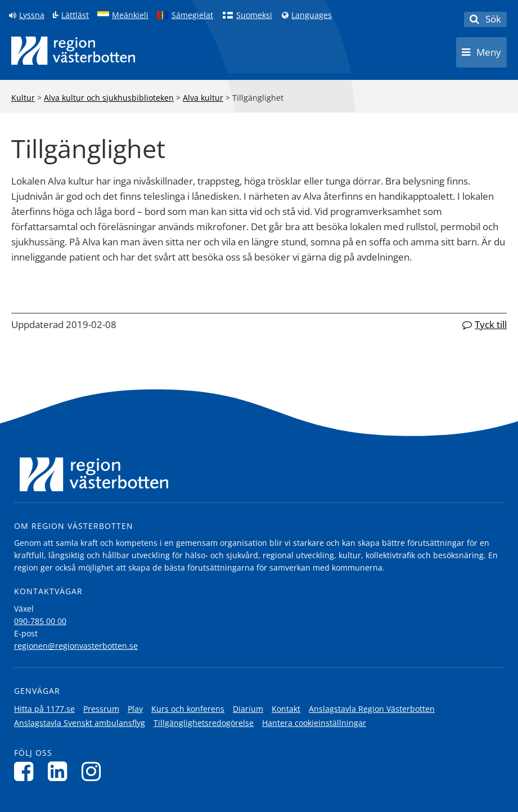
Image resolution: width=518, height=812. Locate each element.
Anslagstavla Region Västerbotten (372, 709)
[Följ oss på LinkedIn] (60, 771)
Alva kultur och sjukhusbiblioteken (109, 98)
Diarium (248, 709)
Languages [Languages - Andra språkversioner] (312, 15)
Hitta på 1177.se (44, 709)
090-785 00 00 (40, 621)
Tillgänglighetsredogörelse (204, 723)
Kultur (23, 98)
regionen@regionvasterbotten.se (76, 646)
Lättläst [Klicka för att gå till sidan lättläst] (75, 15)
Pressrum (101, 709)
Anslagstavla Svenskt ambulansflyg (80, 723)
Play (135, 709)
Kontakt (286, 709)
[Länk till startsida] (73, 51)
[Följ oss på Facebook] (27, 771)
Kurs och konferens (188, 709)
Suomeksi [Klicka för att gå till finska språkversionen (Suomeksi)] (254, 15)
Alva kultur (203, 98)
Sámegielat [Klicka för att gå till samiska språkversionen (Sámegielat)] (192, 15)
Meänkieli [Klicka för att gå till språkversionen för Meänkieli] (130, 15)
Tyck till (491, 324)
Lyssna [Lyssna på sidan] (32, 15)
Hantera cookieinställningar (314, 723)
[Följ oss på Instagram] (94, 771)
